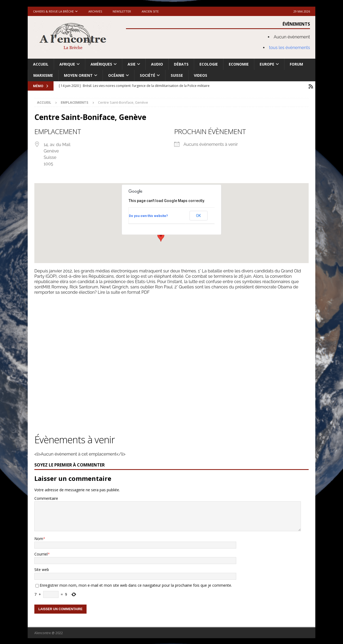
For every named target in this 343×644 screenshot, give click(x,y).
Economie (239, 64)
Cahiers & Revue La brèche (53, 11)
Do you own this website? (148, 215)
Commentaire (46, 498)
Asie (132, 64)
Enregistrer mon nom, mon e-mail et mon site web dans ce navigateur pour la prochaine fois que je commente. (136, 584)
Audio (157, 64)
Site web (42, 569)
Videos (201, 75)
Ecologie (209, 64)
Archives (95, 11)
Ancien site (150, 11)
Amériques (101, 64)
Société (148, 75)
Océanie (116, 75)
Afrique (67, 64)
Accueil (41, 64)
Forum (296, 64)
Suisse (177, 75)
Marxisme (43, 75)
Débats (181, 64)
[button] (161, 236)
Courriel (41, 553)
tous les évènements (289, 48)
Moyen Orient (78, 75)
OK (198, 215)
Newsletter (122, 11)
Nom (39, 538)
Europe (267, 64)
